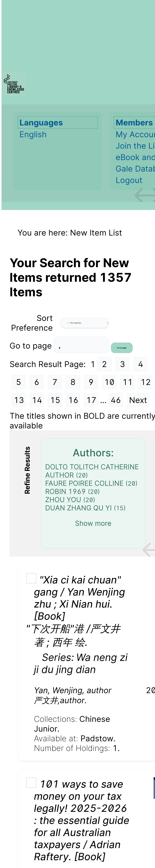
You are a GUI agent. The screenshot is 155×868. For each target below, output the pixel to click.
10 (109, 382)
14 (37, 400)
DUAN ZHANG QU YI (78, 508)
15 (55, 400)
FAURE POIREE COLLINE (84, 483)
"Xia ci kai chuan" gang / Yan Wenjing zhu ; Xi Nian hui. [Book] (79, 598)
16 (73, 400)
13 (19, 400)
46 (116, 400)
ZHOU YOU (63, 500)
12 (146, 382)
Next (138, 400)
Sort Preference (32, 323)
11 (128, 382)
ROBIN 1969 (65, 491)
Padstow (97, 738)
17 (91, 400)
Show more (93, 523)
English (33, 134)
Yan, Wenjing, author (73, 690)
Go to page (32, 346)
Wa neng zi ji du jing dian (81, 663)
